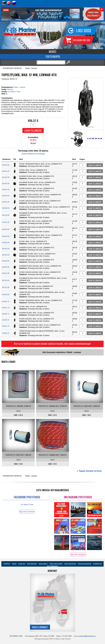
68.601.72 (6, 308)
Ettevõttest (7, 564)
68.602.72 (6, 314)
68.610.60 (6, 280)
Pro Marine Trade (14, 92)
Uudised (14, 564)
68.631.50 (6, 222)
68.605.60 (6, 267)
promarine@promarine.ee (87, 636)
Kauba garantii (43, 564)
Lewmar (10, 89)
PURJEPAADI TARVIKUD (12, 68)
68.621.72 (6, 326)
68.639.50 (6, 229)
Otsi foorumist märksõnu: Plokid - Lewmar (62, 352)
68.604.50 (6, 190)
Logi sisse (84, 31)
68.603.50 (6, 184)
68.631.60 (6, 287)
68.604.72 (6, 320)
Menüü (52, 52)
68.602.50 (6, 177)
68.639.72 (6, 333)
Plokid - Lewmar (31, 68)
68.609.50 (6, 208)
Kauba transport (32, 564)
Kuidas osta (22, 564)
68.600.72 (6, 302)
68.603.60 (6, 255)
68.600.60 (6, 236)
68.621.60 (6, 273)
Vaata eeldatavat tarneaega (33, 154)
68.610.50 (6, 215)
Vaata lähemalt (40, 627)
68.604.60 (6, 261)
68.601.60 (6, 243)
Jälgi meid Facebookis (27, 512)
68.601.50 (6, 171)
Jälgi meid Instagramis (78, 555)
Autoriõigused (97, 564)
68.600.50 (6, 165)
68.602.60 (6, 249)
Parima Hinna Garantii (56, 564)
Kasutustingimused (70, 564)
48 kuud (33, 143)
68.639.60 (6, 295)
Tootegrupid (53, 57)
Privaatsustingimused (85, 564)
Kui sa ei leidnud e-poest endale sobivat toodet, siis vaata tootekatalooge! (52, 344)
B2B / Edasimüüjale (52, 566)
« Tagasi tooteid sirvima (89, 471)
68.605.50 (6, 196)
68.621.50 (6, 202)
